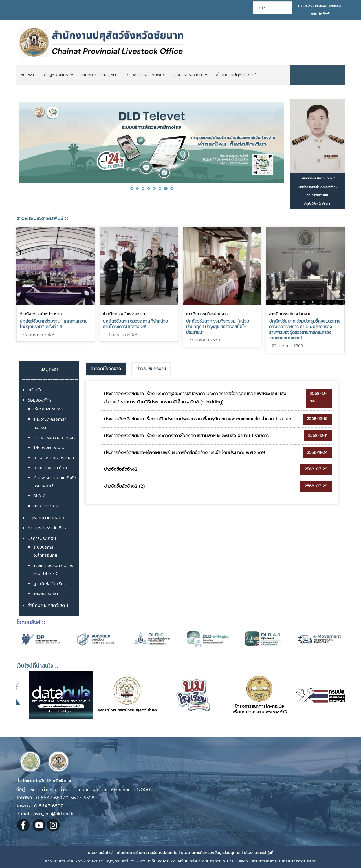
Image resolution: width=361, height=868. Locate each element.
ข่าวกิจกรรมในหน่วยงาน (41, 314)
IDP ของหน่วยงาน (49, 448)
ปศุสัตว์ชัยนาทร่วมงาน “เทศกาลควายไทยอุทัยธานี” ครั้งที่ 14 (53, 324)
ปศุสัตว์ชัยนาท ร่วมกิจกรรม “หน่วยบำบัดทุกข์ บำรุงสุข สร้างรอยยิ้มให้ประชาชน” (217, 327)
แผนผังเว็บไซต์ (46, 594)
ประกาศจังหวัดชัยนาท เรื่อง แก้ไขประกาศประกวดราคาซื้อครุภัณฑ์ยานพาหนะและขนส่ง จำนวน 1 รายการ (198, 419)
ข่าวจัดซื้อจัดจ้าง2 (121, 469)
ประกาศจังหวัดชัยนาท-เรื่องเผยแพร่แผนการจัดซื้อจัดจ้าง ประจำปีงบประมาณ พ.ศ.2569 (184, 453)
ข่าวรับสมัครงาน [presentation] (151, 369)
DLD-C (39, 496)
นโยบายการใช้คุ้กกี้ (259, 853)
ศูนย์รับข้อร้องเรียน (50, 584)
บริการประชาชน (42, 538)
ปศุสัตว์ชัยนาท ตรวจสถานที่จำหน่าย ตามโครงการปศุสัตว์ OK (135, 324)
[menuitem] (28, 75)
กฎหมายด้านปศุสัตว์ (46, 518)
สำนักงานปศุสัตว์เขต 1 (48, 605)
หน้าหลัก (35, 390)
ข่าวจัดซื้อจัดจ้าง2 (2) (124, 486)
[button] (132, 188)
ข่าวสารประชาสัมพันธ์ (47, 528)
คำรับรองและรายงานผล (54, 458)
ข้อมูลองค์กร (40, 400)
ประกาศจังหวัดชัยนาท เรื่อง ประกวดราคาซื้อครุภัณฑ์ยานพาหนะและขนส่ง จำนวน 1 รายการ (186, 436)
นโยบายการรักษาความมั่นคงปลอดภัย (147, 853)
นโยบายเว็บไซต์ (101, 853)
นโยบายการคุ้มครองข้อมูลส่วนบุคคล (211, 853)
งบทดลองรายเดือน (50, 468)
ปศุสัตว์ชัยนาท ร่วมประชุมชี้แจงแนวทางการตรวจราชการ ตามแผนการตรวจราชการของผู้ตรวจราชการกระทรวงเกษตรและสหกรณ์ (305, 329)
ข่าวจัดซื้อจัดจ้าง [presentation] (106, 369)
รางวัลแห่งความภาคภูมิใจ (54, 438)
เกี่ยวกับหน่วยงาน (48, 409)
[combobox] (273, 8)
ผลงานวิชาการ (46, 506)
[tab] (106, 369)
